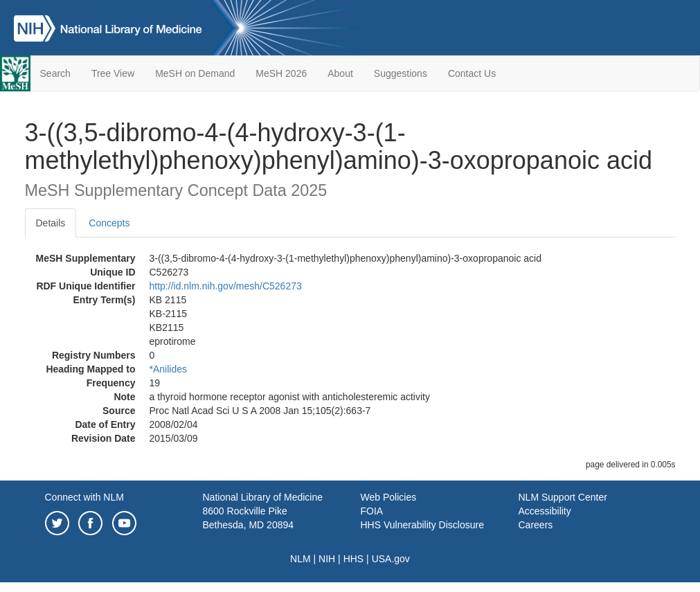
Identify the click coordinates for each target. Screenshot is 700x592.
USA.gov (391, 559)
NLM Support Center (563, 497)
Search (55, 73)
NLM (300, 559)
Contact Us (472, 73)
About (340, 73)
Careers (536, 525)
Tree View (113, 73)
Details (51, 223)
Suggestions (401, 73)
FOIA (372, 511)
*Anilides (168, 369)
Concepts (109, 223)
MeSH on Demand (195, 73)
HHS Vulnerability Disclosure (422, 525)
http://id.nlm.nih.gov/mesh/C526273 (226, 286)
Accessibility (545, 511)
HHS (354, 559)
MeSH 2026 (281, 73)
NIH (327, 559)
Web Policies (389, 497)
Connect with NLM (84, 497)
